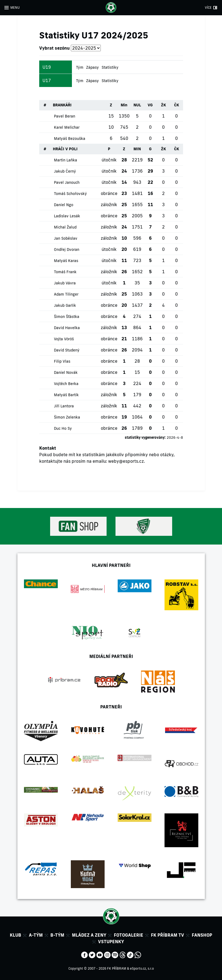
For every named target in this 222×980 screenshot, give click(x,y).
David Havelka (67, 328)
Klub (16, 935)
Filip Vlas (62, 361)
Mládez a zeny (89, 935)
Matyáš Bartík (66, 395)
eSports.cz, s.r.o (142, 968)
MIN (137, 149)
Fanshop (202, 935)
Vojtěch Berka (66, 384)
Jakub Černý (65, 171)
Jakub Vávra (65, 283)
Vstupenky (111, 942)
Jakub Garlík (65, 305)
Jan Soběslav (66, 238)
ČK (177, 105)
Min (124, 105)
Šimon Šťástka (67, 317)
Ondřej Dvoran (67, 249)
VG (150, 105)
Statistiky (110, 67)
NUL (137, 105)
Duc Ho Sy (63, 428)
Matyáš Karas (66, 261)
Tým (80, 67)
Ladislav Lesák (67, 216)
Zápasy (92, 67)
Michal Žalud (65, 227)
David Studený (67, 350)
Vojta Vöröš (64, 339)
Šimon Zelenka (67, 417)
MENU (15, 7)
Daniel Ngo (64, 205)
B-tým (57, 935)
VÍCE (208, 7)
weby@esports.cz (126, 461)
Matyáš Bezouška (70, 139)
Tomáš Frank (65, 272)
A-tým (36, 935)
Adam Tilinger (66, 294)
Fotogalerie (129, 935)
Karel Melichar (67, 127)
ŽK (163, 105)
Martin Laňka (66, 160)
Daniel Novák (66, 372)
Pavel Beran (65, 116)
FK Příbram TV (168, 935)
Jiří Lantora (64, 406)
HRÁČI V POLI (65, 149)
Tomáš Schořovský (70, 194)
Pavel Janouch (67, 182)
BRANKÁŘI (62, 105)
